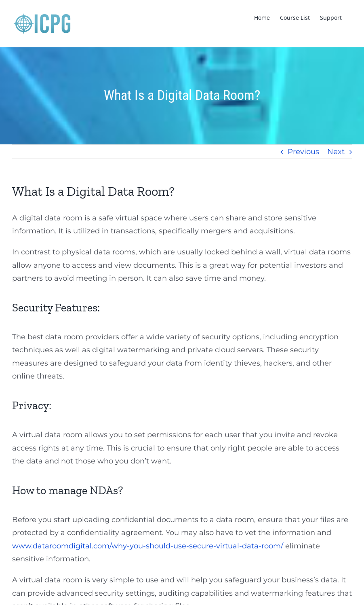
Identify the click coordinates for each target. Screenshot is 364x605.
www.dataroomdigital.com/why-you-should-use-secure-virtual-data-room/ (148, 546)
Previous (303, 152)
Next (336, 152)
